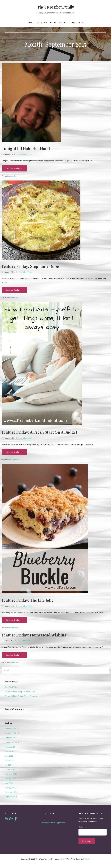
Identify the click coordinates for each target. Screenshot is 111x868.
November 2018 (12, 728)
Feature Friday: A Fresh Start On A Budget (39, 432)
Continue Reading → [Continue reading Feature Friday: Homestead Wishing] (14, 655)
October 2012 (11, 797)
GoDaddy (87, 859)
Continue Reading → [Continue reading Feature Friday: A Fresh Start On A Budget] (14, 452)
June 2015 (9, 756)
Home (31, 22)
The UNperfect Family (56, 7)
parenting (13, 176)
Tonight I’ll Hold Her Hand (26, 148)
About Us (42, 22)
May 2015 (9, 760)
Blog (53, 22)
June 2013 (9, 783)
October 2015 (11, 738)
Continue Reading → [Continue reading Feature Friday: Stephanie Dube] (14, 290)
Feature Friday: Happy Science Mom (20, 691)
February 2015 (11, 774)
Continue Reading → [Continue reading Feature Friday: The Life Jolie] (14, 620)
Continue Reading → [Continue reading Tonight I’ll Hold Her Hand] (14, 168)
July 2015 (9, 751)
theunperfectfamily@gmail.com (53, 823)
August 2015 (10, 747)
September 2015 (12, 742)
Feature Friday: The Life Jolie (28, 600)
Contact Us (77, 22)
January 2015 (10, 778)
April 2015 (9, 765)
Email (81, 827)
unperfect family (26, 154)
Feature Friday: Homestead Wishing (34, 635)
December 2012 (11, 792)
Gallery (63, 22)
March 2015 (10, 769)
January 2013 (10, 788)
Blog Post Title (11, 687)
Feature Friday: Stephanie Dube (30, 266)
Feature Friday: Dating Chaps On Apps (21, 696)
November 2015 (12, 733)
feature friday (14, 297)
